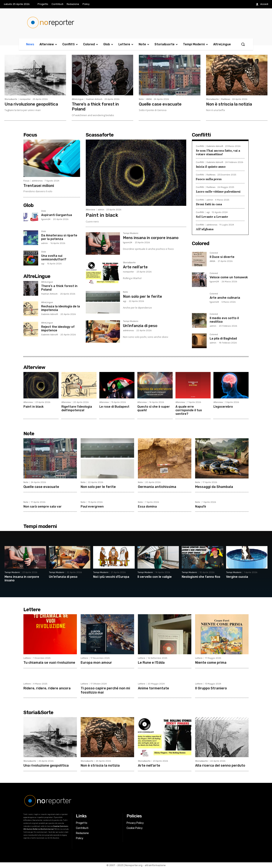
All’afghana (205, 229)
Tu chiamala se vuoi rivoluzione (49, 663)
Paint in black (102, 215)
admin (44, 243)
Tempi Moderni (131, 233)
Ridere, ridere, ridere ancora (47, 688)
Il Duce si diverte (222, 257)
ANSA (149, 99)
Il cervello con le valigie (155, 577)
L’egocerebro (223, 407)
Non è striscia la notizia (229, 104)
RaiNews (226, 99)
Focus (26, 181)
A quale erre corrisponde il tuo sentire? (189, 410)
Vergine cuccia (237, 577)
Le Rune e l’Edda (151, 663)
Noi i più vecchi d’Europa (111, 577)
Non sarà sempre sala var (42, 507)
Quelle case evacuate (160, 104)
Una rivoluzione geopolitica (31, 104)
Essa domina (147, 507)
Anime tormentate (153, 688)
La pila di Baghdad (223, 338)
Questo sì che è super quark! (154, 408)
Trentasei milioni (39, 186)
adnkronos (37, 181)
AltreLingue (78, 99)
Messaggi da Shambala (214, 487)
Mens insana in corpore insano (151, 238)
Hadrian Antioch (94, 99)
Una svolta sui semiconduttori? (54, 258)
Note (141, 99)
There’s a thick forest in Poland (95, 107)
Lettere (27, 658)
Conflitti (200, 146)
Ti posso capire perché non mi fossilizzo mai (105, 690)
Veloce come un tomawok (229, 277)
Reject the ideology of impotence (58, 329)
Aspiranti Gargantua (57, 215)
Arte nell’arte (135, 267)
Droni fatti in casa (209, 204)
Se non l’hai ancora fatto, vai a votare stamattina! (218, 152)
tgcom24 (46, 219)
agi (43, 264)
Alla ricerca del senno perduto (220, 765)
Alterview (90, 210)
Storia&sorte (11, 99)
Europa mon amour (96, 663)
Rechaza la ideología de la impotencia (61, 308)
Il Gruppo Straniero (211, 688)
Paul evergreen (92, 507)
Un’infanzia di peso (140, 326)
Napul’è (201, 507)
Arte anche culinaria (225, 298)
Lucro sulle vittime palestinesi (218, 191)
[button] (243, 44)
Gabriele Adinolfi (49, 314)
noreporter (25, 99)
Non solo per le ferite (143, 296)
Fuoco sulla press (209, 179)
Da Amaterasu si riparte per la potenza (59, 237)
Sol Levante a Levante (212, 217)
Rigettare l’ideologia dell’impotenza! (77, 408)
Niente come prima (211, 663)
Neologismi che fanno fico (201, 577)
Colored (214, 253)
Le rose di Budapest (114, 407)
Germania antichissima (157, 487)
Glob (43, 211)
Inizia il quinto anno (211, 167)
